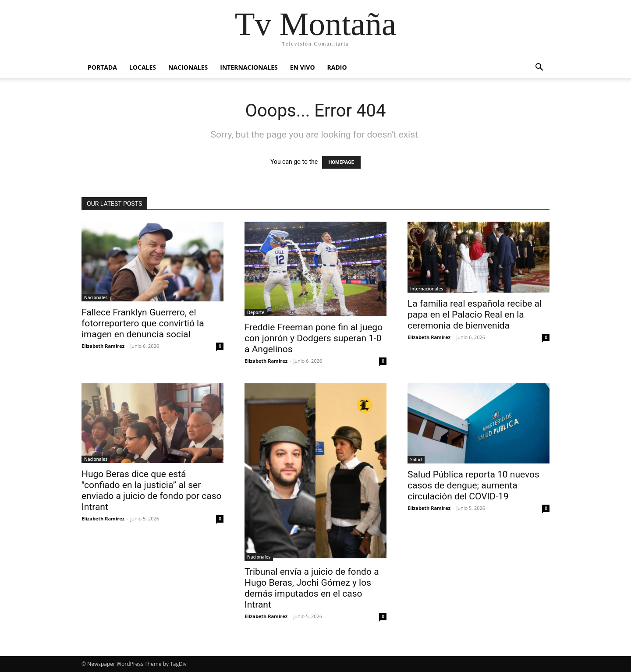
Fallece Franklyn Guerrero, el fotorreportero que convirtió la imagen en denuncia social (143, 323)
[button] (539, 68)
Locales (143, 67)
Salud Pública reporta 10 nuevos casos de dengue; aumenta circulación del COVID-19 (473, 485)
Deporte (256, 312)
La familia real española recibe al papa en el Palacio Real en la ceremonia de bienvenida (475, 315)
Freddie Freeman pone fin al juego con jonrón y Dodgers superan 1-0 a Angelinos (314, 338)
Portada (102, 67)
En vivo (303, 67)
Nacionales (188, 67)
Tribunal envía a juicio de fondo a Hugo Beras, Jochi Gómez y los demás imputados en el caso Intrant (312, 588)
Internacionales (249, 67)
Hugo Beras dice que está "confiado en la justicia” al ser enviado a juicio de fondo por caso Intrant (152, 490)
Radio (337, 67)
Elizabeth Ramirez (103, 346)
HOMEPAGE (341, 162)
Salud (416, 460)
